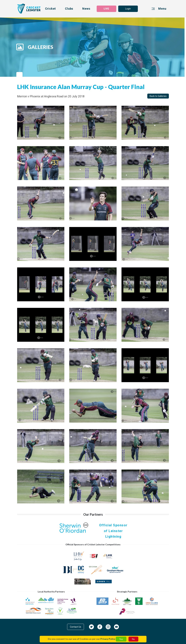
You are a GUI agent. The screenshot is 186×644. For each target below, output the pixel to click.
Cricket (51, 9)
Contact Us (76, 627)
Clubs (69, 9)
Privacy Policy (108, 639)
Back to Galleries (158, 96)
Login (128, 9)
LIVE (106, 9)
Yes (121, 639)
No (133, 639)
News (86, 9)
